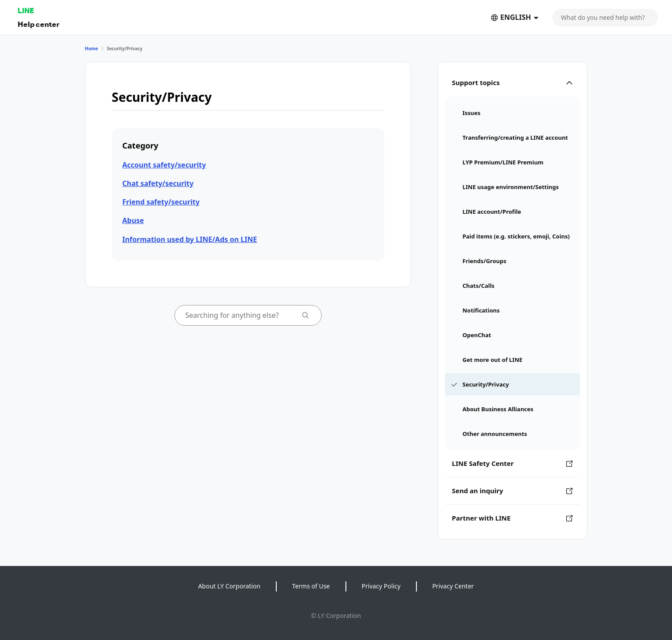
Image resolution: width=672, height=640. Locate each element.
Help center (39, 24)
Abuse (133, 220)
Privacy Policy (381, 586)
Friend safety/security (161, 202)
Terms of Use (311, 586)
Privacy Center (453, 586)
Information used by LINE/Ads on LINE (190, 239)
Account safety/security (164, 165)
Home (92, 48)
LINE (26, 10)
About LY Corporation (229, 586)
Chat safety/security (158, 183)
